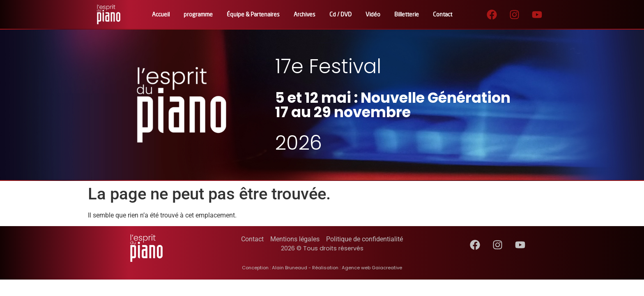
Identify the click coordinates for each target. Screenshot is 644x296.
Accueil (161, 14)
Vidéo (373, 14)
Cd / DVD (340, 14)
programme (198, 14)
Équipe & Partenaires (253, 14)
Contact (443, 14)
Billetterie (407, 14)
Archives (305, 14)
